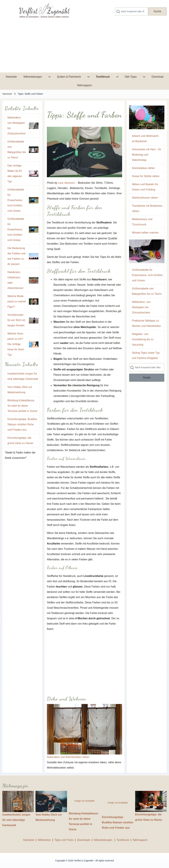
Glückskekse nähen (143, 168)
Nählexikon (44, 840)
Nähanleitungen (103, 840)
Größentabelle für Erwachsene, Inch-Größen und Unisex (16, 200)
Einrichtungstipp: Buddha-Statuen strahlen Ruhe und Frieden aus (23, 424)
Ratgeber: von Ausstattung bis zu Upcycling (143, 339)
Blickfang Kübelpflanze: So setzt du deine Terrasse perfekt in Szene (22, 406)
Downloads (84, 840)
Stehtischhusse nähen (145, 198)
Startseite (7, 94)
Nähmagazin (140, 840)
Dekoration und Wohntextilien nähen (68, 757)
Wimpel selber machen (145, 233)
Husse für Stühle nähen (146, 176)
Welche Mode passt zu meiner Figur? (17, 301)
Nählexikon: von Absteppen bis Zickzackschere (141, 307)
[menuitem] (11, 77)
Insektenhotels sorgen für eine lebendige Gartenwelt (16, 820)
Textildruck (123, 840)
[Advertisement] (84, 48)
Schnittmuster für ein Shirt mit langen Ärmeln (16, 320)
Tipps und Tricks (64, 840)
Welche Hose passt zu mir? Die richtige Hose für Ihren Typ (16, 344)
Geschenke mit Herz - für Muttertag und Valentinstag (147, 155)
